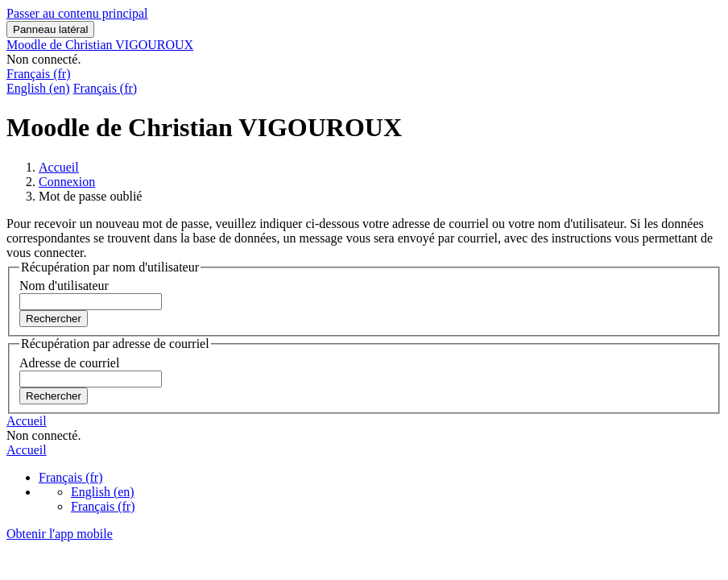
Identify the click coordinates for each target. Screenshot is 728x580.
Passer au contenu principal (77, 13)
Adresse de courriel (69, 363)
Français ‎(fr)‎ (39, 74)
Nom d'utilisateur (64, 286)
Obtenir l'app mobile (60, 534)
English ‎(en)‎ (38, 88)
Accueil (59, 167)
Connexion (67, 182)
